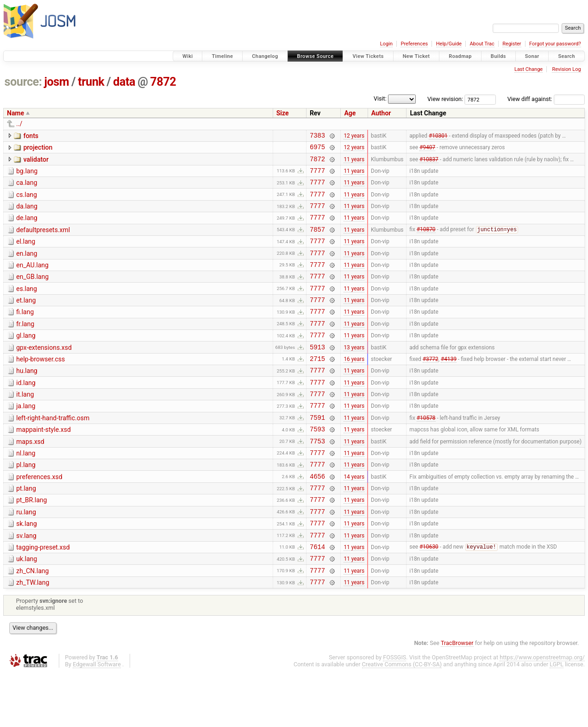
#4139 (449, 386)
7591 (317, 452)
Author (381, 113)
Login (386, 44)
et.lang (26, 320)
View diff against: (546, 99)
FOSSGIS (394, 711)
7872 (163, 82)
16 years (354, 386)
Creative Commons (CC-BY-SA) (402, 718)
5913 (317, 373)
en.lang (27, 267)
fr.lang (25, 346)
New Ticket (416, 56)
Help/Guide (449, 44)
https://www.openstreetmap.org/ (542, 711)
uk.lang (27, 609)
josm (56, 82)
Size (283, 113)
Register (512, 44)
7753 (317, 478)
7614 (317, 597)
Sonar (532, 56)
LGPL (557, 718)
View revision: (445, 99)
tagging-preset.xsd (43, 596)
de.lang (27, 228)
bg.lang (27, 175)
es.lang (27, 307)
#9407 (427, 150)
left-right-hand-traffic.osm (53, 451)
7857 (317, 242)
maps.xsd (30, 478)
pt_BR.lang (31, 543)
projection (38, 149)
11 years (354, 163)
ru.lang (26, 556)
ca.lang (27, 188)
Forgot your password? (555, 44)
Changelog (265, 56)
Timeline (222, 56)
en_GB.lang (32, 293)
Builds (498, 56)
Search (566, 56)
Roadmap (460, 56)
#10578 (426, 452)
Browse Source (316, 56)
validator (36, 162)
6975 (317, 149)
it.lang (25, 425)
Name (16, 113)
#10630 (429, 597)
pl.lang (26, 504)
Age (350, 113)
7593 (317, 465)
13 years (354, 373)
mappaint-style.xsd (44, 464)
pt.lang (26, 530)
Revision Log (566, 69)
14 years (354, 518)
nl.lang (26, 491)
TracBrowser (457, 697)
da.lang (27, 215)
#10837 (429, 163)
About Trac (482, 44)
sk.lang (27, 569)
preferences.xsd (39, 517)
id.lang (26, 412)
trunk (91, 82)
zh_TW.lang (33, 635)
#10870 (426, 242)
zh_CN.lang (32, 622)
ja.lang (26, 438)
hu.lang (27, 398)
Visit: (380, 98)
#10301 (438, 136)
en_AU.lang (32, 280)
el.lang (26, 254)
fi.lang (25, 333)
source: (23, 82)
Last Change (529, 69)
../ (19, 124)
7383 (317, 136)
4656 (317, 518)
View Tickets (368, 56)
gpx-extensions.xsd (44, 373)
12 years (354, 136)
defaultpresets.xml (43, 241)
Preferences (414, 44)
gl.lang (26, 359)
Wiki (188, 56)
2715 (317, 386)
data (124, 82)
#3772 (431, 386)
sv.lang (26, 583)
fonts (31, 136)
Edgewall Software (97, 718)
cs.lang (27, 202)
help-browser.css (41, 386)
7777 (317, 176)
